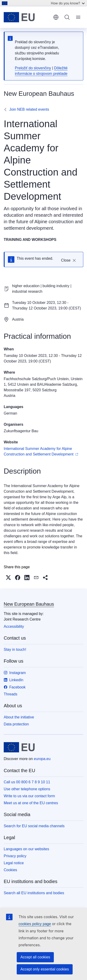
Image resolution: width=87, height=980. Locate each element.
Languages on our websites (26, 849)
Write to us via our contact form (29, 796)
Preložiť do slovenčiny (33, 68)
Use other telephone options (27, 789)
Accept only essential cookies (45, 969)
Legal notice (14, 863)
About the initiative (19, 717)
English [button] (56, 17)
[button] (8, 578)
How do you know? (68, 3)
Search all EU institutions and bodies (34, 893)
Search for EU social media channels (34, 826)
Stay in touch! (15, 649)
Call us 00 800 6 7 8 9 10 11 (27, 782)
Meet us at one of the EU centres (31, 803)
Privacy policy (15, 856)
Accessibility (14, 626)
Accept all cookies (35, 957)
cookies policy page (35, 924)
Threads (11, 694)
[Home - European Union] (27, 17)
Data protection (16, 724)
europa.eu (42, 759)
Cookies (10, 870)
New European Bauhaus (29, 604)
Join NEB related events (29, 109)
